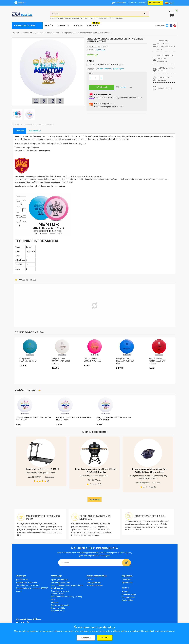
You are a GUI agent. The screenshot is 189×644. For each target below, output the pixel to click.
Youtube (175, 26)
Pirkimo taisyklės (58, 611)
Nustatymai (86, 638)
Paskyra (125, 592)
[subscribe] (126, 563)
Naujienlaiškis (128, 600)
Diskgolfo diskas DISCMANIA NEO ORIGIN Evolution (61, 361)
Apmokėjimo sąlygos (59, 580)
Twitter (167, 26)
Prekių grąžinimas (94, 583)
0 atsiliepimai (104, 69)
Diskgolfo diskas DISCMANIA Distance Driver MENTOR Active (86, 33)
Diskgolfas (39, 33)
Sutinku (105, 638)
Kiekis (91, 73)
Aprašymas (20, 131)
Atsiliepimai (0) (35, 131)
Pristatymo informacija (60, 605)
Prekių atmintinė (128, 597)
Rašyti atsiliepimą (117, 69)
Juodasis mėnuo (58, 594)
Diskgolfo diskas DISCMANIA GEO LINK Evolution (157, 361)
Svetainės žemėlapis (95, 585)
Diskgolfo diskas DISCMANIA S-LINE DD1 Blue (125, 361)
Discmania (101, 50)
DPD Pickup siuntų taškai (61, 583)
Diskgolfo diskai (53, 33)
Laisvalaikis (27, 33)
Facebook (171, 26)
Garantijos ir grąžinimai (60, 591)
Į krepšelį (101, 87)
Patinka (121, 87)
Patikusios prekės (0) (137, 3)
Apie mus (55, 602)
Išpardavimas (127, 583)
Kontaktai (90, 580)
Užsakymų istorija (129, 594)
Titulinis (16, 33)
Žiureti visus (94, 500)
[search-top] (145, 14)
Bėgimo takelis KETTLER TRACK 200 (43, 469)
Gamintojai (126, 580)
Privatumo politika (58, 608)
